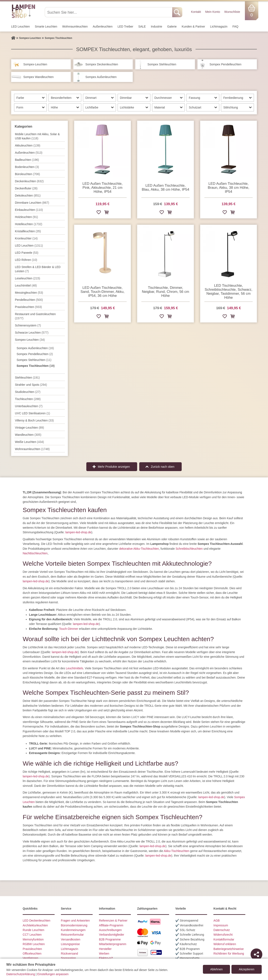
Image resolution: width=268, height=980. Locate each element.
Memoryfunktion (33, 939)
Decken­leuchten (29, 181)
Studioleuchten (28, 392)
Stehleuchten (27, 378)
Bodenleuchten (27, 167)
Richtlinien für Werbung (229, 954)
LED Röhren (26, 260)
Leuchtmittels (74, 668)
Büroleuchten (27, 174)
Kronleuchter (26, 238)
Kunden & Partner (193, 26)
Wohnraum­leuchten (75, 26)
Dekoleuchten (28, 195)
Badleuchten (27, 160)
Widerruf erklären (225, 944)
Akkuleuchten (28, 145)
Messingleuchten (29, 293)
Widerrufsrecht (223, 935)
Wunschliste (232, 12)
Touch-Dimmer (69, 629)
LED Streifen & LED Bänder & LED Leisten (38, 269)
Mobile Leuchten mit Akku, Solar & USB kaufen (37, 136)
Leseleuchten (28, 278)
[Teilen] (256, 954)
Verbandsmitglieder (112, 935)
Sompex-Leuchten (30, 340)
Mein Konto (213, 12)
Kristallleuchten (28, 231)
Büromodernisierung (74, 925)
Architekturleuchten (35, 925)
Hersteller (105, 949)
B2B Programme (110, 939)
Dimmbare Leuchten (32, 203)
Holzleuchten (26, 217)
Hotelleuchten (29, 224)
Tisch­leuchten (28, 399)
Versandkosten (71, 939)
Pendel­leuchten (29, 300)
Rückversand (70, 954)
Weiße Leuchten (29, 442)
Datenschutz (222, 930)
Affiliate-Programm (111, 925)
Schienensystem (28, 325)
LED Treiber (125, 26)
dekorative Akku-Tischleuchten (139, 549)
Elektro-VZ (106, 958)
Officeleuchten (32, 954)
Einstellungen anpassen (53, 974)
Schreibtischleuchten (189, 549)
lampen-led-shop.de (78, 532)
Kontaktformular (224, 939)
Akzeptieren (247, 969)
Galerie (172, 26)
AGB (217, 921)
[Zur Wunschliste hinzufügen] (99, 213)
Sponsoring (68, 958)
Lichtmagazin (219, 26)
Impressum (221, 925)
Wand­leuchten (28, 435)
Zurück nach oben (163, 467)
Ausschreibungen (110, 930)
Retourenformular (72, 935)
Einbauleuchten (29, 210)
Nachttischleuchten (35, 553)
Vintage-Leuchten (29, 428)
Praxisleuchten (28, 307)
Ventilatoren (30, 958)
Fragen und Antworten (75, 921)
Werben (104, 954)
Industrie (156, 26)
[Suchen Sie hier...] (109, 12)
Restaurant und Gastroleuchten (35, 316)
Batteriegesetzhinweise (229, 949)
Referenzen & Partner (113, 921)
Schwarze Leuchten (32, 333)
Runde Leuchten (33, 930)
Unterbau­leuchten (29, 406)
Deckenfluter (26, 188)
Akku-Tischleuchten (177, 851)
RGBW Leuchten (34, 944)
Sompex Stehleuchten (34, 360)
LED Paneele (27, 253)
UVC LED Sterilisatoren (32, 413)
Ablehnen (216, 969)
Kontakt (196, 12)
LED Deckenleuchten (37, 921)
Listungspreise (70, 944)
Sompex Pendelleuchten (35, 354)
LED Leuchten (20, 26)
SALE (142, 26)
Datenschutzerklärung (21, 974)
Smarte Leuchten (46, 26)
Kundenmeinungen (73, 930)
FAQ (235, 26)
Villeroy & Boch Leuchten (34, 420)
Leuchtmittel (26, 285)
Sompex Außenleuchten (35, 348)
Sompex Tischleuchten (36, 366)
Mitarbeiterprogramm (113, 944)
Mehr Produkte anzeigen (114, 467)
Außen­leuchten (103, 26)
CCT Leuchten (32, 935)
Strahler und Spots (31, 385)
